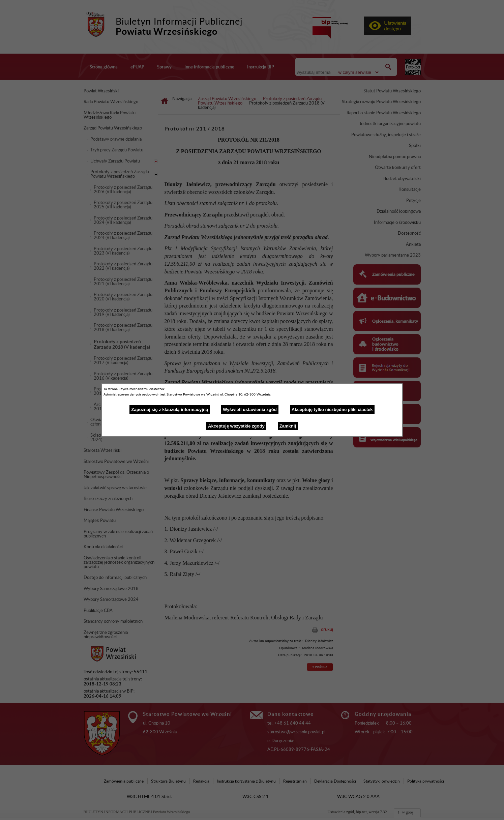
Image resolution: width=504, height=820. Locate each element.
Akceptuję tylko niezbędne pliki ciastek (332, 409)
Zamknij (288, 426)
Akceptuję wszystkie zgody (236, 426)
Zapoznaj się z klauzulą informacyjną (170, 409)
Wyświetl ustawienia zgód (250, 409)
